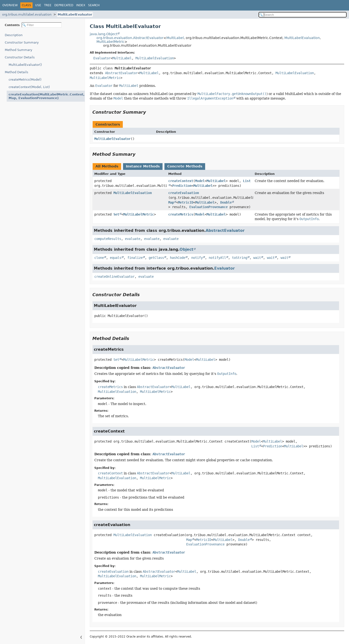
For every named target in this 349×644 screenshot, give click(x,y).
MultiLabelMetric (110, 42)
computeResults (108, 239)
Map (171, 202)
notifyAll (217, 258)
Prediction (182, 186)
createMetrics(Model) (25, 80)
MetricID (186, 202)
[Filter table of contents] (42, 25)
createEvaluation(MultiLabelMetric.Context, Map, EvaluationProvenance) (42, 96)
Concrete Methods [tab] (185, 166)
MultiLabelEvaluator (75, 14)
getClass (156, 258)
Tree (48, 5)
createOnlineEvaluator (114, 277)
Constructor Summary (22, 42)
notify (197, 258)
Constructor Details (20, 57)
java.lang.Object (104, 34)
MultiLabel (175, 38)
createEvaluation (184, 193)
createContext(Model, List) (29, 87)
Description (15, 35)
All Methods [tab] (107, 166)
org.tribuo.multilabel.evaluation (27, 14)
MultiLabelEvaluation (302, 38)
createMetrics (181, 214)
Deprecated (64, 5)
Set (116, 214)
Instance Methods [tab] (143, 166)
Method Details (17, 72)
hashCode (178, 258)
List (255, 446)
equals (116, 258)
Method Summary (19, 50)
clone (99, 258)
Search (94, 5)
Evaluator (102, 58)
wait (257, 258)
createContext (181, 181)
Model (200, 181)
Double (226, 202)
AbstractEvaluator (121, 73)
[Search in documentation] (303, 15)
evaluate (133, 239)
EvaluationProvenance (208, 207)
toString (240, 258)
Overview (10, 5)
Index (81, 5)
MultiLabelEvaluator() (25, 65)
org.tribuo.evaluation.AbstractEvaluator (130, 38)
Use (38, 5)
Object (186, 249)
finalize (135, 258)
